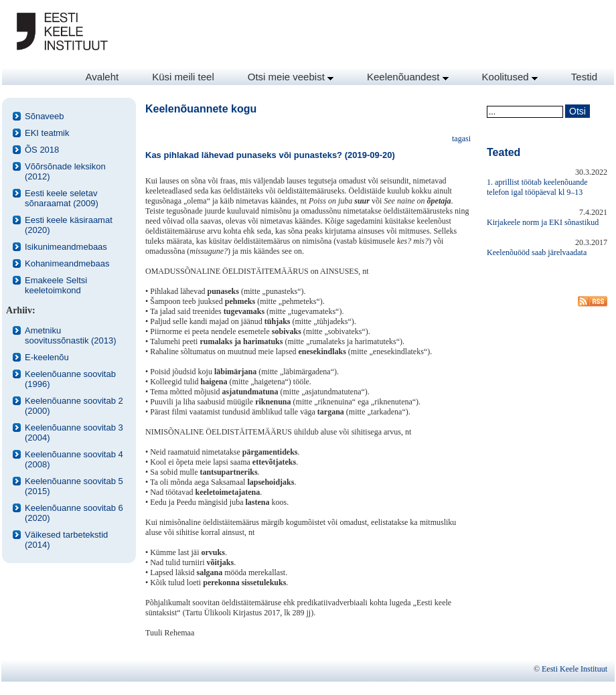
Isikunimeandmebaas (66, 247)
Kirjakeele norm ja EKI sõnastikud (543, 222)
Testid (584, 77)
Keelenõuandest (408, 77)
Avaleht (102, 77)
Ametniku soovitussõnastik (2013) (71, 335)
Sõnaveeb (45, 116)
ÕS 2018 (42, 150)
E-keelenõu (47, 357)
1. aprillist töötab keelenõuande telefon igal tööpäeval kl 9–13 (537, 187)
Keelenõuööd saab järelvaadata (537, 252)
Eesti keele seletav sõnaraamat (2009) (62, 198)
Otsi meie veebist (291, 77)
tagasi (461, 139)
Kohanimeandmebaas (67, 263)
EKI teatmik (47, 133)
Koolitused (510, 77)
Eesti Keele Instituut (574, 669)
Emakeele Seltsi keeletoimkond (56, 285)
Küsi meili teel (183, 77)
